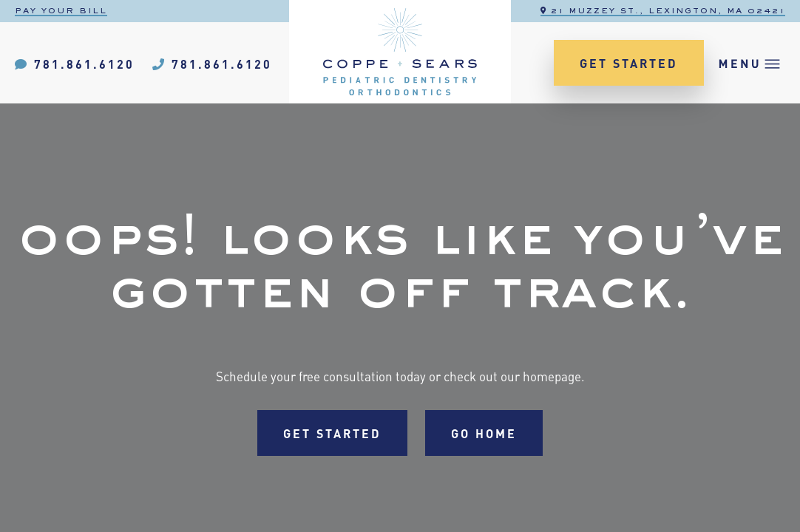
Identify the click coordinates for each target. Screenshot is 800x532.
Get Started (629, 62)
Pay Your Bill (61, 11)
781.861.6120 (75, 63)
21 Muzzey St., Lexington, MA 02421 (663, 11)
